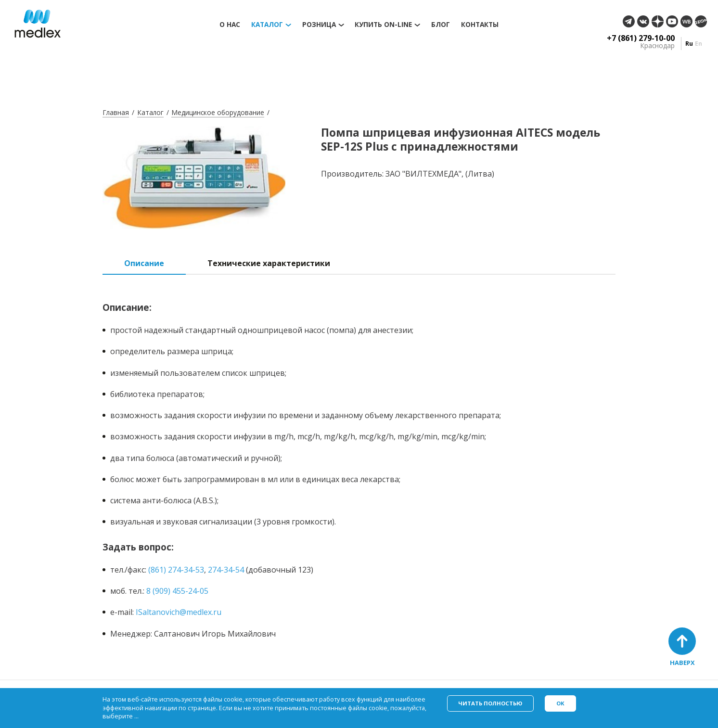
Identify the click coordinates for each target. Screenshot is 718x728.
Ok (560, 703)
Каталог (267, 25)
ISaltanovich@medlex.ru (179, 612)
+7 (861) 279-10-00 (641, 38)
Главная (116, 112)
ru (689, 44)
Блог (441, 25)
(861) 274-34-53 (176, 570)
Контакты (480, 25)
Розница (319, 25)
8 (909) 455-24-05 (177, 591)
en (699, 44)
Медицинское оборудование (218, 112)
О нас (230, 25)
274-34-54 (226, 570)
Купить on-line (383, 25)
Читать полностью (490, 703)
